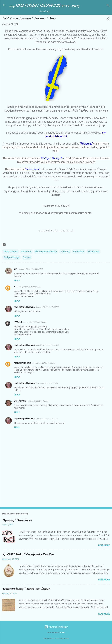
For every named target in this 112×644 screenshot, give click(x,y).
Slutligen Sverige (11, 257)
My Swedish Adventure (46, 251)
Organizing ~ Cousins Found (17, 520)
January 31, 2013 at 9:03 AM (47, 345)
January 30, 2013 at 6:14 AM (34, 322)
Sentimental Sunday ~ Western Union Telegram (26, 589)
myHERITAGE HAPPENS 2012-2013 (44, 6)
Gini (16, 269)
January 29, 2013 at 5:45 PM (47, 307)
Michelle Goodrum (23, 363)
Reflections (79, 251)
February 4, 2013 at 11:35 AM (44, 363)
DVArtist (18, 322)
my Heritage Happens (24, 307)
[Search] (108, 6)
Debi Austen (20, 401)
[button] (108, 19)
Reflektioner (94, 251)
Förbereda (26, 251)
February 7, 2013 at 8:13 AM (47, 419)
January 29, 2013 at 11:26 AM (28, 287)
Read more (104, 545)
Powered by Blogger (56, 627)
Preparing (65, 251)
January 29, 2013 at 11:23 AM (31, 269)
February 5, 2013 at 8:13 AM (47, 383)
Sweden (27, 257)
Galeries (62, 633)
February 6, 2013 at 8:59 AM (38, 401)
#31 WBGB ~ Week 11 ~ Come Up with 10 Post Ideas (28, 555)
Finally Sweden (11, 251)
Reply (17, 281)
